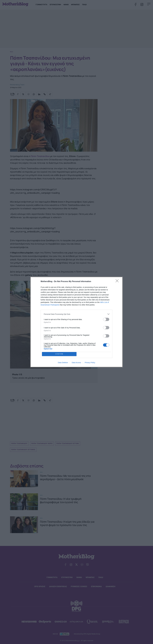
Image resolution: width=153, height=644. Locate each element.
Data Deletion (63, 363)
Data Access (76, 363)
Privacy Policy (90, 363)
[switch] (106, 319)
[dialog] (76, 322)
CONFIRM (59, 354)
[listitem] (76, 314)
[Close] (118, 282)
